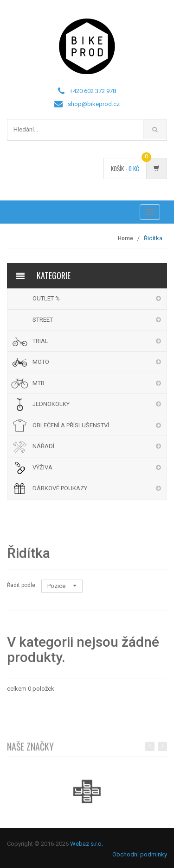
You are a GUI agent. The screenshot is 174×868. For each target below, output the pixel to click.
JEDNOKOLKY (51, 404)
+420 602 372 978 (93, 91)
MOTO (41, 362)
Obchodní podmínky (140, 854)
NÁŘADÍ (43, 446)
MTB (39, 383)
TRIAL (40, 341)
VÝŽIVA (42, 467)
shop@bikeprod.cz (94, 104)
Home (126, 238)
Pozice (62, 586)
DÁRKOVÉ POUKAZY (60, 488)
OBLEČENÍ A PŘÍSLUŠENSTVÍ (71, 425)
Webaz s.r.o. (87, 844)
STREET (43, 320)
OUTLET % (46, 298)
